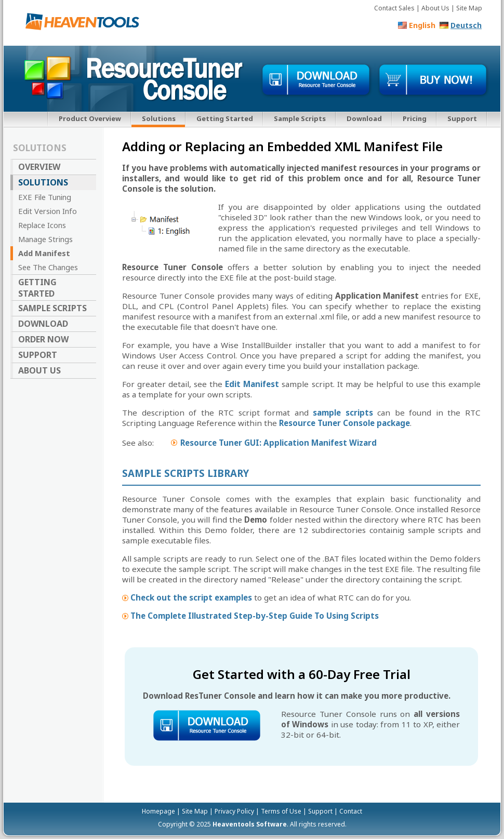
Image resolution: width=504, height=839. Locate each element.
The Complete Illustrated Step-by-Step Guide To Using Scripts (255, 616)
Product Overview (90, 118)
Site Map (469, 8)
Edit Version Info (48, 211)
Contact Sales (394, 8)
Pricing (415, 118)
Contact (351, 811)
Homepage (158, 811)
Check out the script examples (191, 597)
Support (462, 118)
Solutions (159, 118)
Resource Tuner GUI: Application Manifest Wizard (278, 443)
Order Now (43, 339)
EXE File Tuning (45, 197)
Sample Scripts (300, 118)
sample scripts (343, 412)
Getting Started (225, 118)
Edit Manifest (252, 384)
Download (364, 118)
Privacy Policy (234, 811)
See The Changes (48, 267)
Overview (39, 167)
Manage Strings (45, 239)
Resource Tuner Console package (344, 423)
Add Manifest (44, 253)
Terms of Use (281, 811)
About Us (435, 8)
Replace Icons (42, 225)
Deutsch (466, 25)
